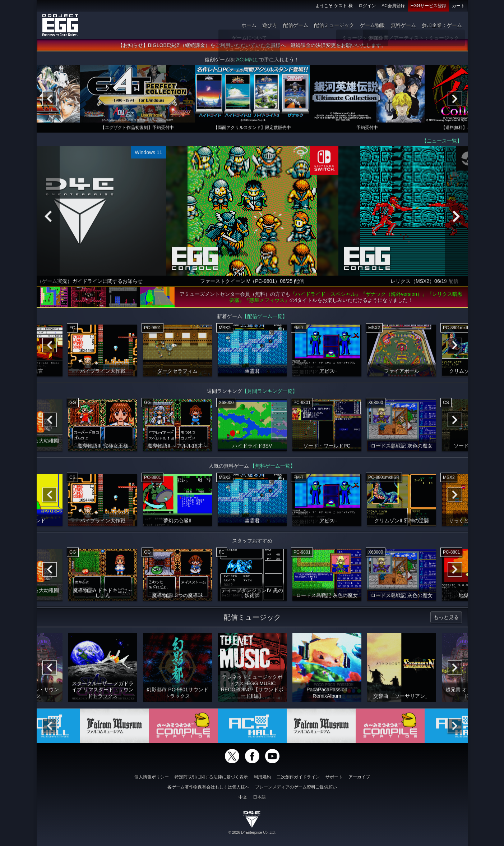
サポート (334, 777)
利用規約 (262, 777)
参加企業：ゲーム (442, 25)
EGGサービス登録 (428, 6)
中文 (243, 797)
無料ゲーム (403, 25)
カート (458, 6)
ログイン (367, 6)
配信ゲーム (296, 25)
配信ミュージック (334, 25)
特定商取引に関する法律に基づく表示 (211, 777)
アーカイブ (359, 777)
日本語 (259, 797)
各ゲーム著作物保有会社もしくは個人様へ (208, 787)
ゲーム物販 (373, 25)
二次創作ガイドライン (298, 777)
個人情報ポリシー (152, 777)
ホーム (249, 25)
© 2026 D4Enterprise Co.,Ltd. (252, 833)
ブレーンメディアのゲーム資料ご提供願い (296, 787)
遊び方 (270, 25)
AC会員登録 (393, 6)
